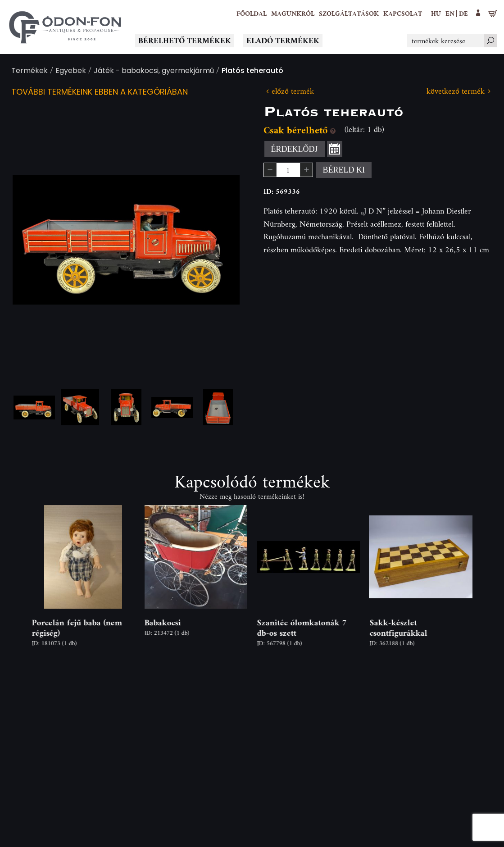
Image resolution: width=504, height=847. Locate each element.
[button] (293, 14)
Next (218, 240)
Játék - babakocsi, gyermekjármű (154, 71)
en (450, 13)
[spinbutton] (288, 170)
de (463, 13)
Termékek (30, 71)
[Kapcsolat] (403, 14)
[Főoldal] (252, 14)
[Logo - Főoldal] (65, 27)
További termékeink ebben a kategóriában (100, 93)
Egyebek (71, 71)
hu (436, 13)
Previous (34, 240)
